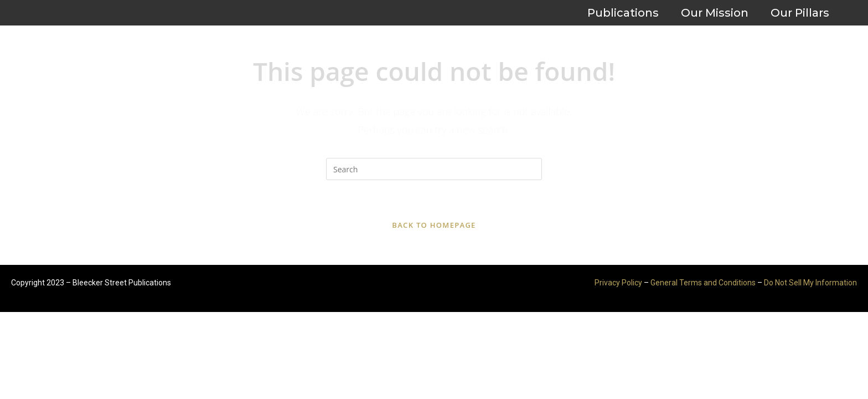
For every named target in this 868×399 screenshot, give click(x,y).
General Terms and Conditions (703, 283)
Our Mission (715, 13)
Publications (623, 13)
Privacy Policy (618, 283)
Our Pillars (800, 13)
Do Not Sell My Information (810, 283)
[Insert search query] (434, 169)
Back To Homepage (434, 225)
